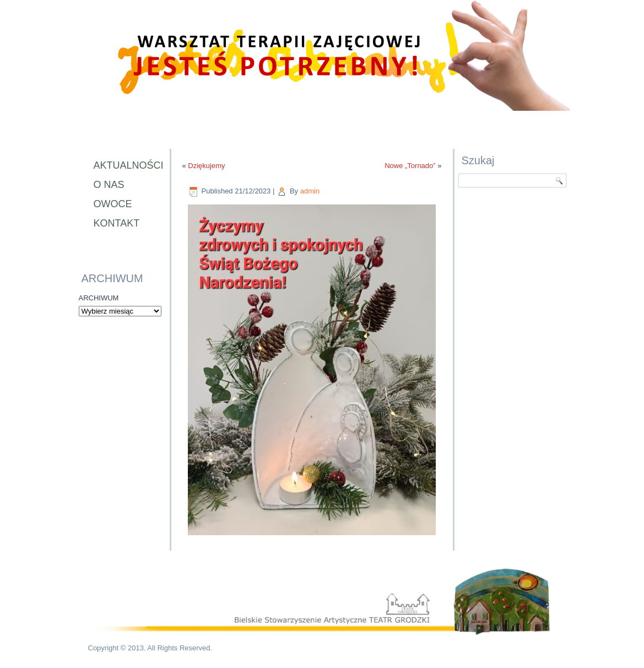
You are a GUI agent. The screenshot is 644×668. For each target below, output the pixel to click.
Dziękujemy (206, 166)
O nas (109, 185)
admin (310, 191)
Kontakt (117, 223)
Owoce (113, 204)
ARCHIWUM (99, 298)
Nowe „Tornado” (410, 166)
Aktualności (126, 165)
